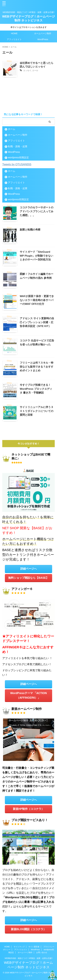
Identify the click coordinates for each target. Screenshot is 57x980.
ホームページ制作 (43, 33)
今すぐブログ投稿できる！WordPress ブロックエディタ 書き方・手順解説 (36, 389)
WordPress (43, 39)
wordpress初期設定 (18, 157)
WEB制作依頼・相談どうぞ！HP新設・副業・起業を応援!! (28, 958)
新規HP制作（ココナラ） (28, 809)
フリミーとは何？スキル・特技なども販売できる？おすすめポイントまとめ (37, 367)
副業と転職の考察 (30, 230)
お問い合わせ (42, 952)
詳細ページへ (29, 569)
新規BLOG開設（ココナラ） (29, 929)
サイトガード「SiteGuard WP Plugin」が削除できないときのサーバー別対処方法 (36, 256)
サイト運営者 (34, 947)
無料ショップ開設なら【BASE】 (28, 578)
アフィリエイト (14, 39)
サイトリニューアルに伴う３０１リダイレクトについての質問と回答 (37, 411)
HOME (14, 33)
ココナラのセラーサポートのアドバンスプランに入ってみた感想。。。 (37, 211)
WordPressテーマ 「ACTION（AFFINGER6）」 (28, 695)
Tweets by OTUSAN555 (17, 164)
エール (35, 70)
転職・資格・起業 (18, 146)
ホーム (12, 129)
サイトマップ (19, 947)
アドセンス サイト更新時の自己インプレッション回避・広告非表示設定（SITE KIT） (37, 322)
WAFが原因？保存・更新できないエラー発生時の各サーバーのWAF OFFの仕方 (37, 300)
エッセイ (27, 70)
